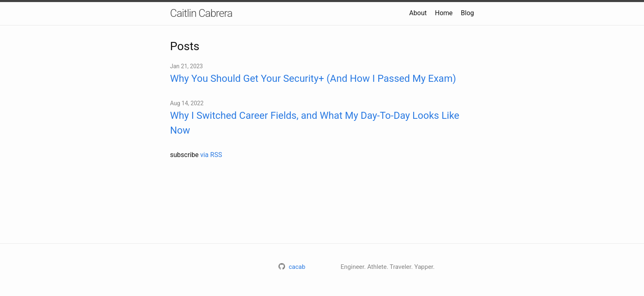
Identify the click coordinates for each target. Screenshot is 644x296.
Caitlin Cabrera (201, 13)
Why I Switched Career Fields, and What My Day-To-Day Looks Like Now (315, 123)
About (418, 13)
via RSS (211, 155)
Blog (467, 13)
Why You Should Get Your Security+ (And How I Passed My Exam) (313, 79)
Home (444, 13)
